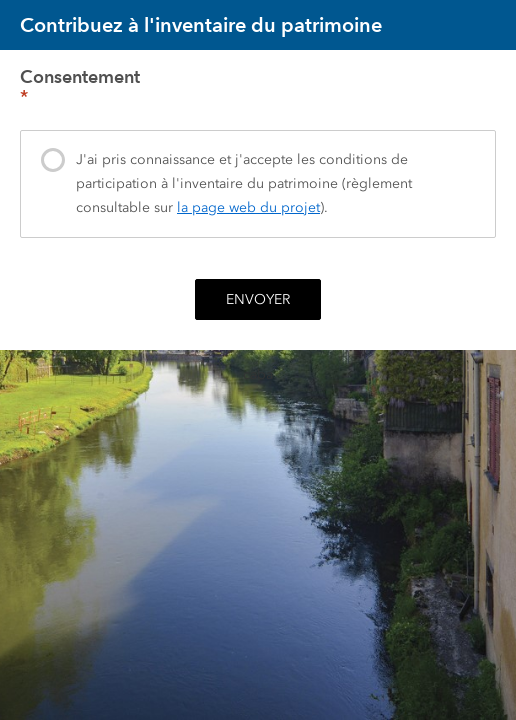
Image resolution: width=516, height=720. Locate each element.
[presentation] (258, 184)
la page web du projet (248, 208)
